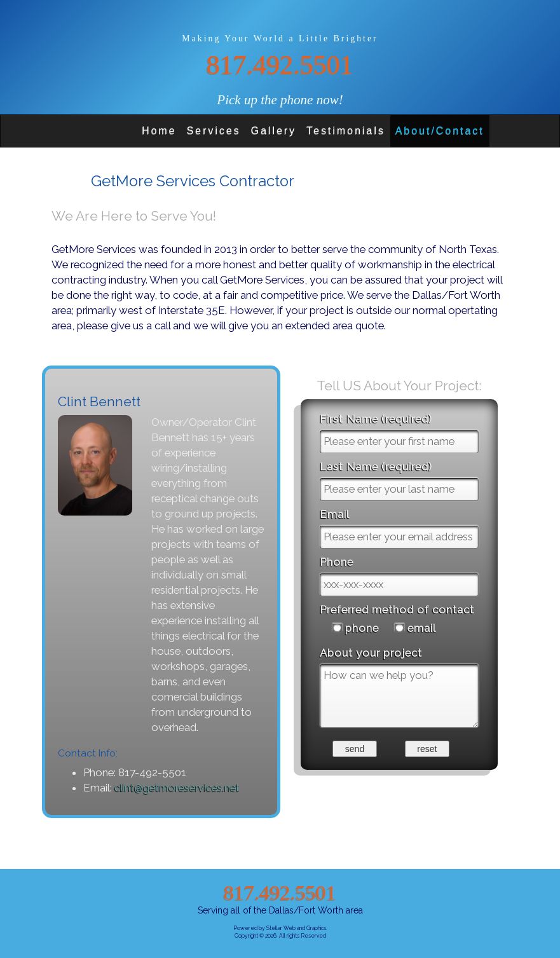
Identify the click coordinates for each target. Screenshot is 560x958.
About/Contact (440, 131)
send (355, 749)
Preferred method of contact (397, 610)
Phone (337, 562)
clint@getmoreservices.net (177, 788)
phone (362, 628)
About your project (371, 653)
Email (335, 514)
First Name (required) (376, 419)
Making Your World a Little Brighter (280, 38)
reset (427, 749)
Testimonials (346, 131)
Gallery (274, 131)
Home (159, 131)
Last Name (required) (376, 467)
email (422, 628)
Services (214, 131)
